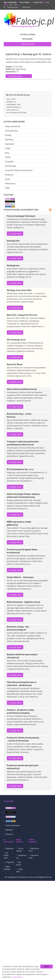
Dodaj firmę (19, 870)
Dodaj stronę (28, 44)
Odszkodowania (11, 131)
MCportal (9, 834)
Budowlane (10, 144)
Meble (7, 188)
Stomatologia (10, 166)
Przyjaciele (10, 862)
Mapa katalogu (7, 868)
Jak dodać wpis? (6, 855)
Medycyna (9, 175)
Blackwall (9, 830)
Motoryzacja (10, 183)
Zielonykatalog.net (13, 825)
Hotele (8, 157)
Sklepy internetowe (13, 126)
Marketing (9, 140)
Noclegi (8, 135)
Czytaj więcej (17, 977)
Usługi (7, 148)
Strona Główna (28, 34)
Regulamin (27, 39)
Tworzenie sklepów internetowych (19, 170)
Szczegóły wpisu (15, 76)
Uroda (7, 179)
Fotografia (9, 161)
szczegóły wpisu (15, 234)
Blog (7, 153)
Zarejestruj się (13, 7)
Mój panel (25, 7)
